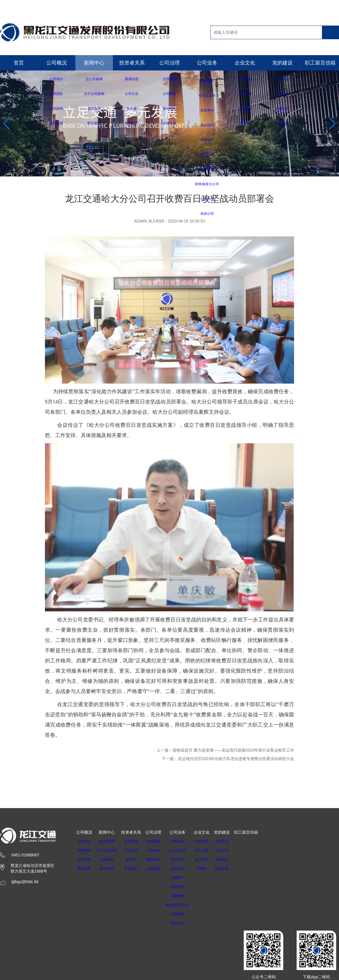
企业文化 (245, 63)
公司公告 (135, 850)
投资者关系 (132, 63)
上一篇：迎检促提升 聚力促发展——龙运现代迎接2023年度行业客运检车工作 (225, 750)
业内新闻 (108, 860)
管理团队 (84, 850)
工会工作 (229, 850)
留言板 (135, 860)
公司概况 (57, 63)
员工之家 (209, 850)
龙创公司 (183, 923)
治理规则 (157, 841)
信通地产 (183, 878)
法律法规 (157, 869)
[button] (165, 172)
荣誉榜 (209, 869)
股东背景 (84, 869)
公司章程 (157, 850)
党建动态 (229, 860)
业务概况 (183, 841)
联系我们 (135, 869)
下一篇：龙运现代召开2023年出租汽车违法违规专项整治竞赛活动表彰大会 (228, 759)
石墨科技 (183, 914)
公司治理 (169, 63)
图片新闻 (108, 869)
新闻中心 (94, 63)
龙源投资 (183, 887)
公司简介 (84, 841)
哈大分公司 (183, 850)
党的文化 (229, 841)
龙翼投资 (183, 896)
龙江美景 (209, 860)
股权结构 (157, 860)
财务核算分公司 (183, 905)
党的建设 (282, 63)
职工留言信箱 (320, 63)
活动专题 (209, 841)
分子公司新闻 (108, 850)
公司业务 (207, 63)
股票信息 (135, 841)
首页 (19, 63)
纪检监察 (229, 869)
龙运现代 (183, 869)
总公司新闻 (108, 841)
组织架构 (84, 860)
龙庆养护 (183, 860)
